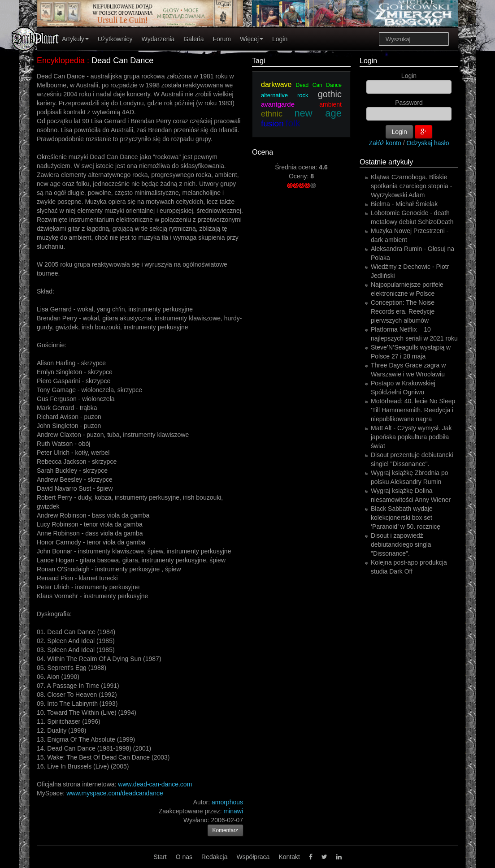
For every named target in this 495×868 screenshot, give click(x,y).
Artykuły (75, 39)
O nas (184, 857)
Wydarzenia (158, 39)
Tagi (258, 61)
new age (318, 113)
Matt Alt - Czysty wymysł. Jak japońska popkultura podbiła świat (411, 437)
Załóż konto (385, 143)
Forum (222, 39)
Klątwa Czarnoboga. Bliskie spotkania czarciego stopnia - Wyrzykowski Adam (411, 186)
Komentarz (226, 830)
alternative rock (284, 95)
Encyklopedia (61, 60)
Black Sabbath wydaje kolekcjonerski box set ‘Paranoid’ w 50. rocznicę (406, 518)
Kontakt (289, 857)
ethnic (272, 114)
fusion (272, 123)
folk (293, 123)
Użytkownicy (115, 39)
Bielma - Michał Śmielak (404, 204)
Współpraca (253, 857)
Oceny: (300, 176)
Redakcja (214, 857)
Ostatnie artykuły (386, 162)
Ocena (263, 152)
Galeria (193, 39)
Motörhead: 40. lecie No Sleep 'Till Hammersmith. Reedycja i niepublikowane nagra (413, 410)
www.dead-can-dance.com (155, 784)
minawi (233, 811)
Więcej (252, 39)
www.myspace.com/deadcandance (115, 793)
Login (280, 39)
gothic (330, 94)
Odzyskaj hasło (428, 143)
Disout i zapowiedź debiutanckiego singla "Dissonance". (401, 544)
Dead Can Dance (319, 85)
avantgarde (278, 104)
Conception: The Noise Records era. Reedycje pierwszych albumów (403, 311)
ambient (330, 104)
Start (160, 857)
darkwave (276, 84)
